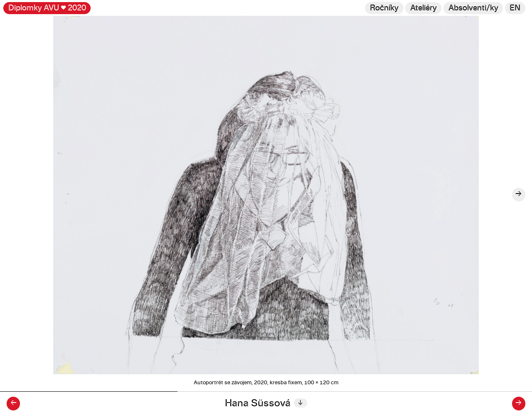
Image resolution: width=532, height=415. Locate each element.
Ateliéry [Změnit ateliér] (424, 8)
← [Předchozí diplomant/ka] (14, 403)
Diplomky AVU (47, 8)
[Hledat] (473, 8)
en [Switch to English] (515, 8)
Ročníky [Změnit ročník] (384, 8)
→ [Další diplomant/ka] (518, 403)
